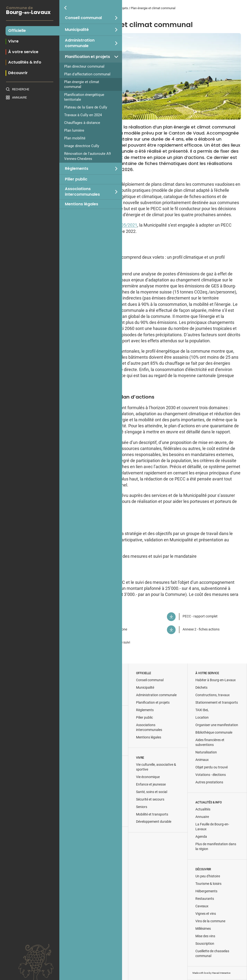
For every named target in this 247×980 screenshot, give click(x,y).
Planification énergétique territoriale (84, 97)
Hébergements (206, 891)
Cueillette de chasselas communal (212, 954)
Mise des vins (205, 936)
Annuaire (19, 97)
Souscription (205, 944)
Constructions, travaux (213, 695)
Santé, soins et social (152, 792)
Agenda (201, 837)
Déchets (201, 688)
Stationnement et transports (217, 703)
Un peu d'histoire (208, 876)
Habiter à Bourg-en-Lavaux (216, 680)
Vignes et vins (206, 914)
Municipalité (77, 30)
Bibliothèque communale (214, 733)
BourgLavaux (30, 11)
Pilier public (76, 179)
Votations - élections (211, 775)
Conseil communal (83, 18)
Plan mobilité (75, 138)
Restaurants (205, 899)
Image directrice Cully (82, 146)
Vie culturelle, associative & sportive (156, 767)
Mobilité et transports (152, 814)
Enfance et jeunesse (151, 784)
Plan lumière (74, 130)
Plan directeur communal (84, 66)
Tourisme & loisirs (208, 884)
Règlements (77, 169)
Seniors (142, 807)
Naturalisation (206, 752)
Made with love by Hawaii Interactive (211, 973)
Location (202, 718)
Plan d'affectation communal (87, 74)
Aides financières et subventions (210, 742)
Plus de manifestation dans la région (216, 847)
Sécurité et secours (150, 799)
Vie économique (148, 777)
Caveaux (202, 906)
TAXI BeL (202, 710)
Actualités (203, 809)
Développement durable (154, 822)
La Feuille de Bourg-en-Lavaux (212, 827)
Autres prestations (209, 782)
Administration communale (80, 43)
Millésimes (203, 929)
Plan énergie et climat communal (82, 84)
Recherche (21, 89)
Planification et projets (87, 57)
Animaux (202, 760)
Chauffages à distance (82, 123)
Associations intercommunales (82, 192)
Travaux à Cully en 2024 (83, 115)
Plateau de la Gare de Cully (86, 107)
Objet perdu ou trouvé (212, 767)
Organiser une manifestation (217, 725)
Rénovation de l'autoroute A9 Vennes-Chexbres (87, 156)
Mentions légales (82, 204)
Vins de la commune (210, 921)
